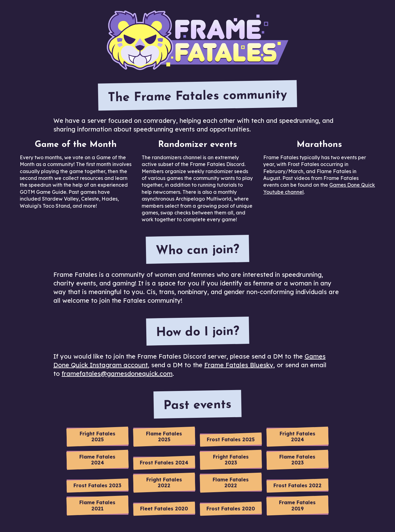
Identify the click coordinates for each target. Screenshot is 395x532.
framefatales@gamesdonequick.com (117, 374)
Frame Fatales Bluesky (239, 365)
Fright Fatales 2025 (98, 436)
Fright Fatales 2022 (164, 482)
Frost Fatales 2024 (164, 463)
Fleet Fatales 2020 (164, 509)
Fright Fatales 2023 (231, 460)
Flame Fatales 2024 (97, 460)
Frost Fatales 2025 (231, 439)
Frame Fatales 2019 (297, 505)
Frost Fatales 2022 (297, 485)
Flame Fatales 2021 (97, 505)
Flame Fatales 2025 (164, 436)
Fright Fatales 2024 (297, 436)
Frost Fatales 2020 (231, 509)
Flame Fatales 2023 (297, 460)
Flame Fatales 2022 (231, 482)
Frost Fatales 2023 (97, 485)
